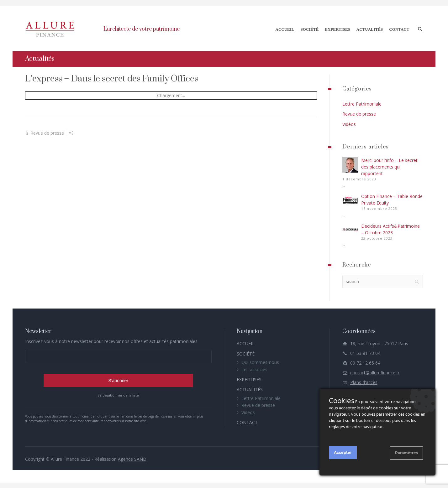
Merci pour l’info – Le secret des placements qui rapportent (389, 166)
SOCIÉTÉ (310, 28)
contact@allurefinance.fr (375, 372)
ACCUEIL (285, 28)
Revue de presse (47, 132)
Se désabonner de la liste (118, 394)
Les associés (254, 368)
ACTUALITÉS (370, 28)
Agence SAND (132, 458)
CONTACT (399, 28)
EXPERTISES (337, 28)
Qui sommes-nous (260, 361)
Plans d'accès (364, 381)
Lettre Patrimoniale (362, 103)
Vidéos (349, 123)
